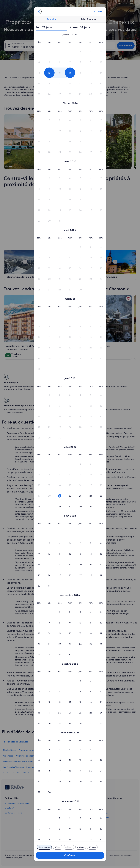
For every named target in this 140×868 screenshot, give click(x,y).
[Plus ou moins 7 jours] (92, 847)
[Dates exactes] (44, 847)
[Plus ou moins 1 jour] (58, 847)
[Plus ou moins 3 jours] (81, 847)
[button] (80, 51)
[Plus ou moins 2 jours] (69, 847)
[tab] (52, 19)
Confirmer (70, 855)
